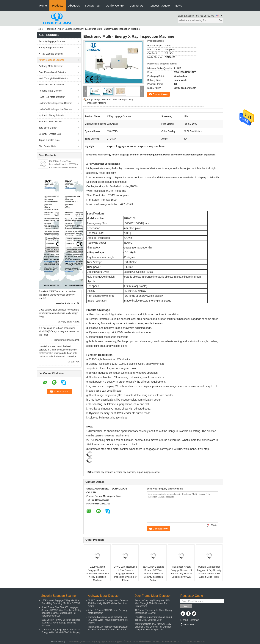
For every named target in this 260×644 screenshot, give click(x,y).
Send (186, 606)
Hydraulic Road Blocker (50, 122)
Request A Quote (159, 6)
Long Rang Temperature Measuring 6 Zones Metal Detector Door (153, 618)
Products (58, 6)
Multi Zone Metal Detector (52, 85)
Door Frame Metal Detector (52, 72)
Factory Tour (93, 6)
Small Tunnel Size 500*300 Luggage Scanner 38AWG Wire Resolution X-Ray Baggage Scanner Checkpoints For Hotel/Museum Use (61, 612)
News (178, 6)
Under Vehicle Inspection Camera (55, 103)
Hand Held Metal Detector (52, 97)
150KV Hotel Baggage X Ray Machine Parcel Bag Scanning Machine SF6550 (61, 602)
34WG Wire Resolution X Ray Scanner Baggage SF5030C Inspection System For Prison (125, 574)
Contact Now (160, 94)
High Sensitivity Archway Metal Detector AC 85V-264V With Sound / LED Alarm (108, 628)
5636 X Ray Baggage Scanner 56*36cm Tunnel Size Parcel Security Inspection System (153, 574)
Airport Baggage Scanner (70, 29)
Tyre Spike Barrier (48, 128)
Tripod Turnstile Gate (49, 140)
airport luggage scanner (148, 472)
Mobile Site (187, 625)
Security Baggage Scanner (52, 41)
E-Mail (184, 620)
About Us (74, 6)
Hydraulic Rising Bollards (51, 115)
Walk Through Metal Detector (53, 78)
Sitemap (194, 620)
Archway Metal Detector (51, 66)
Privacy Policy (58, 642)
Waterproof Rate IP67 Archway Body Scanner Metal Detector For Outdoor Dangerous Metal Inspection (153, 627)
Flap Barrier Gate (47, 146)
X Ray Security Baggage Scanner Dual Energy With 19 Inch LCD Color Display (61, 631)
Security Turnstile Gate (50, 134)
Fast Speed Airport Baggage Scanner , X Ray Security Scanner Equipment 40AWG (181, 572)
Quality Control (115, 6)
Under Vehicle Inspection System (55, 109)
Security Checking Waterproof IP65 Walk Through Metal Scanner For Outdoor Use (152, 603)
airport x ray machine (125, 472)
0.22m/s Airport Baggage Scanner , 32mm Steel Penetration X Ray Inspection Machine (97, 574)
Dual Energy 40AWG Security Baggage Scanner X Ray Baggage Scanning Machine (61, 623)
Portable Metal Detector (51, 91)
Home (43, 6)
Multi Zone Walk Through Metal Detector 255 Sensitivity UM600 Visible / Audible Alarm (108, 603)
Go (220, 20)
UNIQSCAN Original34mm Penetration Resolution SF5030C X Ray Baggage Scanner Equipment (64, 164)
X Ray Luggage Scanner (51, 54)
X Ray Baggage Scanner (51, 48)
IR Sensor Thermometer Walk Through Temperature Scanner (154, 612)
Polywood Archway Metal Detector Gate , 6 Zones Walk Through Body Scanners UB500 (108, 620)
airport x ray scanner (102, 472)
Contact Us (136, 6)
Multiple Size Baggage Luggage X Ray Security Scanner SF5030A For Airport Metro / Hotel (209, 572)
